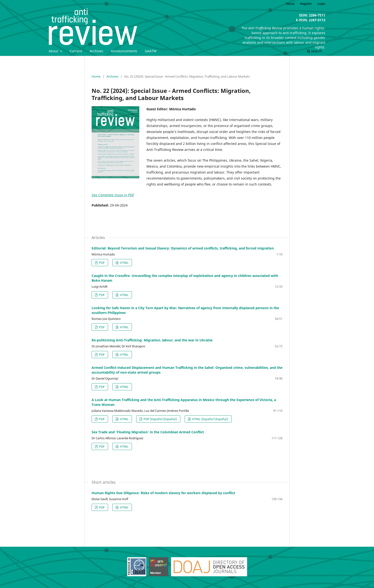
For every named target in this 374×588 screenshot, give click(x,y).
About (54, 51)
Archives (96, 51)
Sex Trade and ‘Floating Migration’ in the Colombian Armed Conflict (148, 432)
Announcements (124, 51)
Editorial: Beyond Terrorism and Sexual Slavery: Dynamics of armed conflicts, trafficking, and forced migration (183, 248)
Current (76, 51)
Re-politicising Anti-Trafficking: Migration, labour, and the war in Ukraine (152, 340)
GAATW (151, 51)
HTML (124, 263)
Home (96, 76)
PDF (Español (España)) (160, 419)
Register (306, 4)
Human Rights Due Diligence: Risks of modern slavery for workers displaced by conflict (163, 493)
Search (314, 51)
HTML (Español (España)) (210, 419)
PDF (101, 263)
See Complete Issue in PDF (113, 195)
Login (321, 4)
